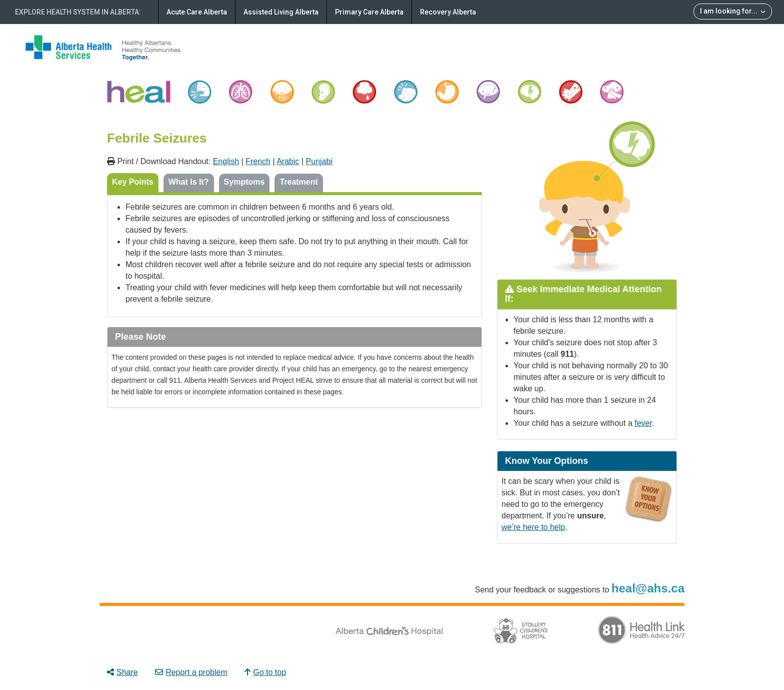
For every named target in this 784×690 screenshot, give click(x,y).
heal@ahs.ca (648, 588)
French (258, 161)
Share (122, 672)
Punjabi (319, 161)
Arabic (288, 161)
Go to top (265, 672)
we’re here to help (533, 527)
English (226, 161)
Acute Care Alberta (197, 12)
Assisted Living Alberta (281, 12)
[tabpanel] (294, 255)
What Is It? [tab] (189, 182)
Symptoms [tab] (244, 182)
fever (643, 423)
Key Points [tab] (133, 182)
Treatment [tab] (298, 182)
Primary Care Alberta (369, 12)
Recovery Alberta (448, 12)
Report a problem (191, 672)
